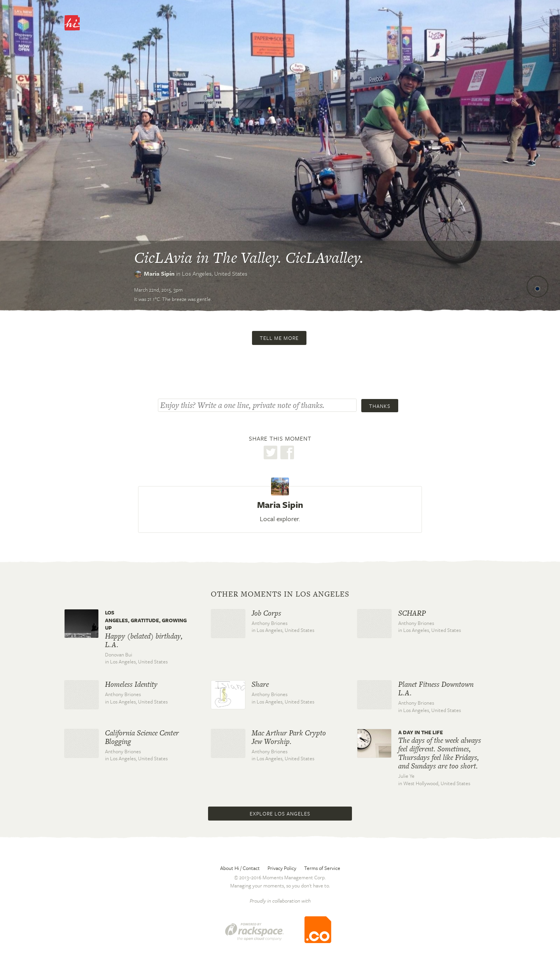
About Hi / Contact (240, 868)
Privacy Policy (282, 868)
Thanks (380, 406)
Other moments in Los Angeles (280, 594)
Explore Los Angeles (280, 814)
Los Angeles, (215, 273)
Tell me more (279, 338)
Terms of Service (322, 868)
